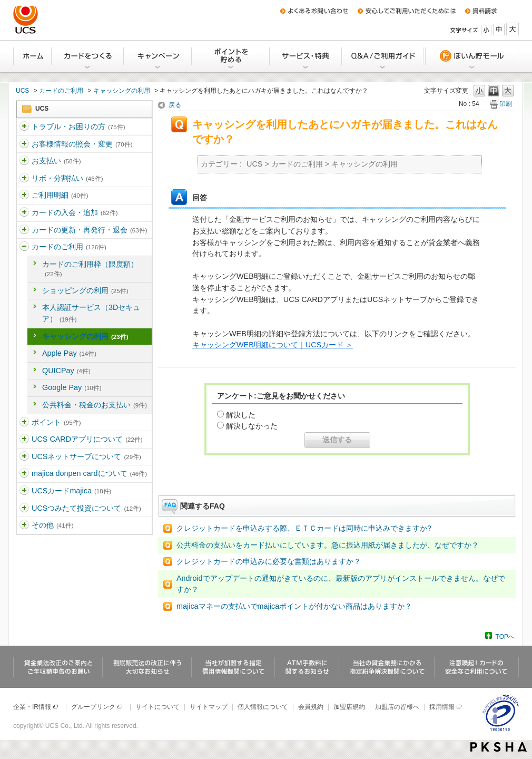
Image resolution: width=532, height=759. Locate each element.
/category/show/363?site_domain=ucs (24, 196)
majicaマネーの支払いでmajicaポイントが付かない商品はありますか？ (294, 606)
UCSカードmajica (71, 491)
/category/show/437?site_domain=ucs (24, 509)
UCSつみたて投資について (86, 508)
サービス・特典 (306, 56)
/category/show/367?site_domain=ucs (24, 423)
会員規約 (311, 707)
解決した (241, 415)
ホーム (33, 56)
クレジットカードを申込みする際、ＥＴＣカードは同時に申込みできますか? (304, 528)
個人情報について (263, 707)
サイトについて (157, 707)
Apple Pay (69, 353)
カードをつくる (88, 56)
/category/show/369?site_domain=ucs (24, 457)
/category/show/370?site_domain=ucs (24, 474)
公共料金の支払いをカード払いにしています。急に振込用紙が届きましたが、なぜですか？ (328, 545)
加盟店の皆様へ (397, 707)
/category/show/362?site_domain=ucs (24, 179)
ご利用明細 (60, 195)
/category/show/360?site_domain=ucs (24, 144)
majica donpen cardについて (89, 473)
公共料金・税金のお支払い (95, 405)
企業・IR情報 (36, 707)
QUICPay (66, 371)
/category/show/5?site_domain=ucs (24, 127)
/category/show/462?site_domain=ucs (24, 491)
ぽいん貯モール (471, 56)
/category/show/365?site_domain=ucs (24, 230)
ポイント (56, 422)
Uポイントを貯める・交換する (231, 56)
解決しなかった (252, 426)
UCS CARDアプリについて (87, 439)
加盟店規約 (349, 707)
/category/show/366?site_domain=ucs (24, 247)
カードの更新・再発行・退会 (89, 230)
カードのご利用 (61, 91)
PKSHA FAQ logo (499, 747)
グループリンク (97, 707)
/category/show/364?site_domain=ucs (24, 213)
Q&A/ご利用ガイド (383, 56)
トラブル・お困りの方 (78, 126)
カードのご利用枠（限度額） (90, 269)
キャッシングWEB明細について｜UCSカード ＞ (273, 345)
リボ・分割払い (67, 178)
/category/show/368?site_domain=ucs (24, 440)
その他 (52, 525)
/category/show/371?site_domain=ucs (24, 526)
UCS (22, 91)
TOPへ (505, 636)
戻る (175, 105)
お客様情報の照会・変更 (82, 144)
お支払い (56, 161)
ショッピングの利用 (85, 290)
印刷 (506, 104)
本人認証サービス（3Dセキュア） (91, 313)
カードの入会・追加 (75, 212)
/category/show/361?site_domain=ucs (24, 161)
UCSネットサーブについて (86, 456)
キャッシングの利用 (122, 91)
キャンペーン (158, 56)
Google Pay (72, 387)
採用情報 (446, 707)
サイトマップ (209, 707)
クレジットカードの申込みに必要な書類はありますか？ (269, 561)
